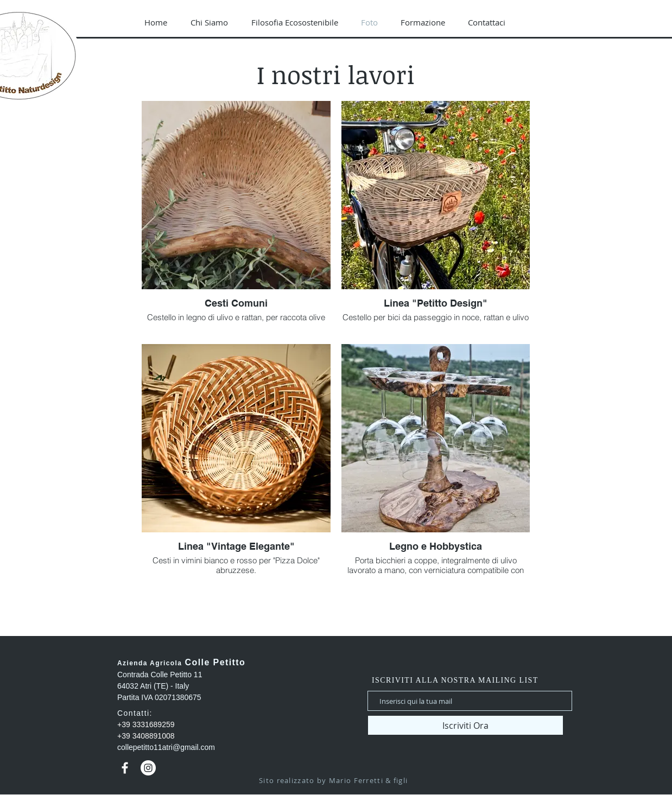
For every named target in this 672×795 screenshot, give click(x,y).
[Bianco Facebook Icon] (125, 768)
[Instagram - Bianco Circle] (148, 768)
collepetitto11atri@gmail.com (166, 747)
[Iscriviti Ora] (465, 725)
